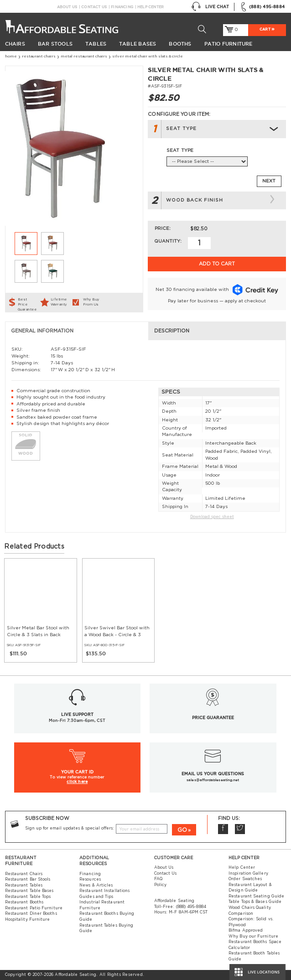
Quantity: (168, 241)
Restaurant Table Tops (28, 897)
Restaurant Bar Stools (28, 879)
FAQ (158, 879)
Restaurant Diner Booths (31, 914)
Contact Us (94, 7)
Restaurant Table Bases (29, 891)
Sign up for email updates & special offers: (70, 828)
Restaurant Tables (24, 885)
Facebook (223, 829)
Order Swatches (245, 879)
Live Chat (210, 7)
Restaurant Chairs (39, 57)
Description (172, 331)
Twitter (240, 829)
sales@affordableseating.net (213, 780)
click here (77, 782)
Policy (161, 885)
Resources (90, 879)
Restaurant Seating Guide (256, 896)
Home (11, 57)
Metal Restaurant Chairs (84, 57)
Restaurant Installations (104, 891)
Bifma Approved (246, 931)
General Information (42, 331)
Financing (122, 7)
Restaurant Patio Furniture (34, 908)
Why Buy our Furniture (253, 936)
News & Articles (96, 885)
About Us (67, 7)
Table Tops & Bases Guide (255, 902)
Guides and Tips (96, 897)
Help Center (151, 7)
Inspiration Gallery (248, 874)
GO (182, 830)
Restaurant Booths (24, 902)
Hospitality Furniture (28, 920)
